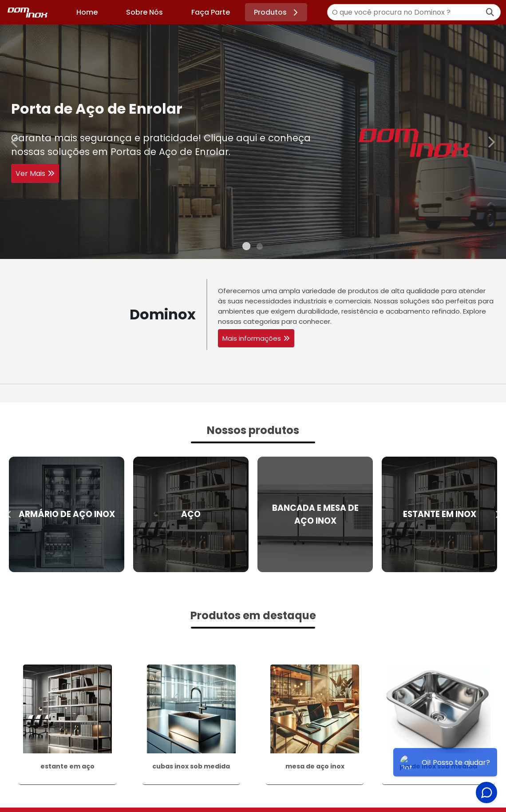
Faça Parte (211, 12)
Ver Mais (30, 174)
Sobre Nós (144, 12)
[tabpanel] (253, 142)
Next (491, 141)
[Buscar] (490, 12)
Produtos (277, 12)
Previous (15, 141)
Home (87, 12)
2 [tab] (260, 248)
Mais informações (252, 338)
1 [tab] (246, 248)
